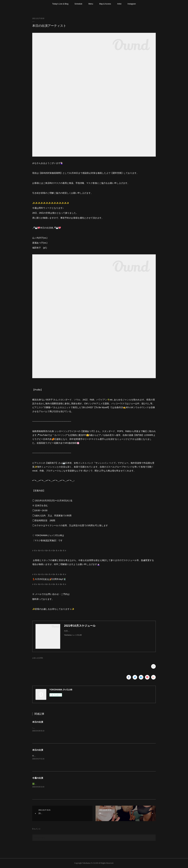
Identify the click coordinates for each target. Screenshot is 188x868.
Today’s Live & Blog (60, 4)
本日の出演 (38, 722)
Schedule (78, 4)
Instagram (132, 4)
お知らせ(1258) (38, 658)
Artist (119, 4)
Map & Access (105, 4)
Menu (91, 4)
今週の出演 (38, 778)
